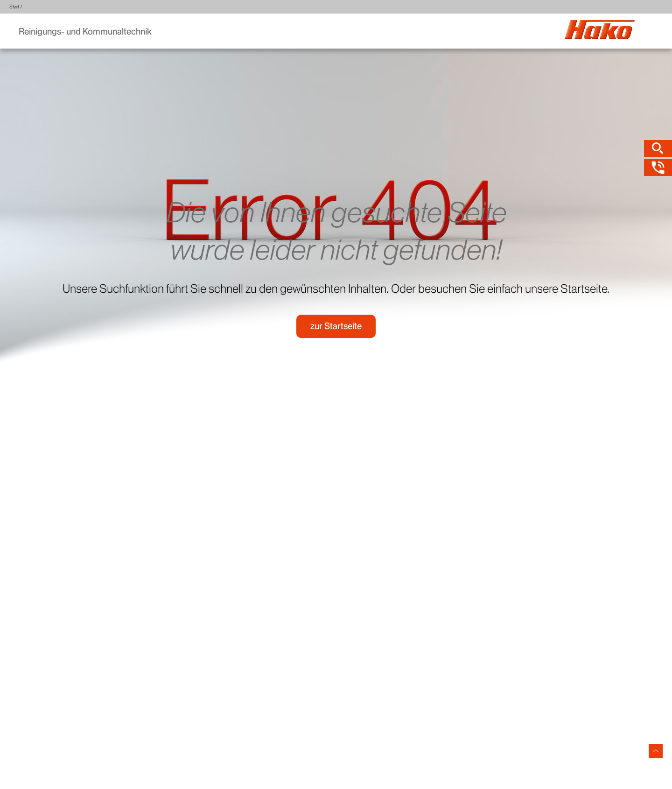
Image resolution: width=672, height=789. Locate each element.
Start (14, 7)
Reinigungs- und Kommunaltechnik (85, 32)
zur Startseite (336, 326)
